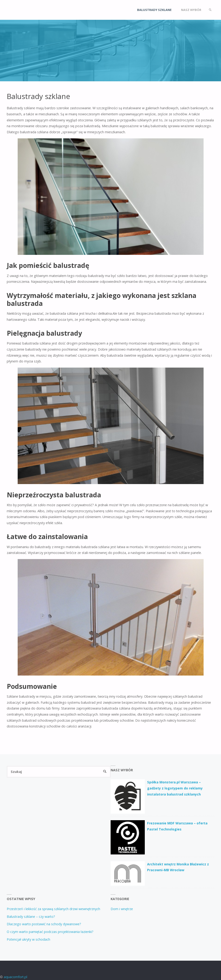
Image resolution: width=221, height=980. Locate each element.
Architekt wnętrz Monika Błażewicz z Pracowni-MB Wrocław (178, 867)
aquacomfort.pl (15, 977)
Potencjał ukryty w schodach (28, 939)
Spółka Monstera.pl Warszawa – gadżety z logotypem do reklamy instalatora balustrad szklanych (175, 788)
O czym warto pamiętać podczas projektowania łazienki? (50, 932)
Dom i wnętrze (122, 909)
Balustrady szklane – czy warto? (31, 917)
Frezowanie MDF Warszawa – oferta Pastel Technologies (177, 826)
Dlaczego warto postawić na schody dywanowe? (44, 924)
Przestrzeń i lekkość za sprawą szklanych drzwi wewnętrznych (53, 909)
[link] (210, 10)
